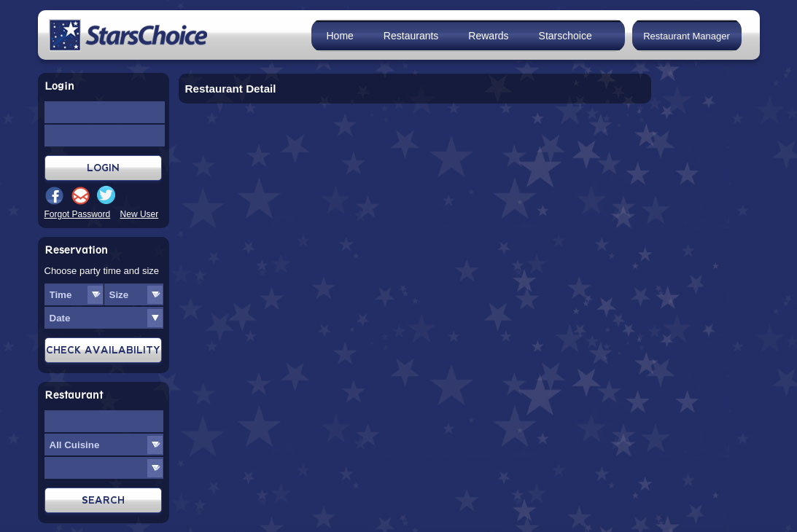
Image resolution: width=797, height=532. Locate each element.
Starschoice (565, 36)
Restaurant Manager (687, 36)
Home (340, 36)
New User (140, 214)
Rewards (488, 36)
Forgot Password (78, 214)
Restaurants (411, 36)
